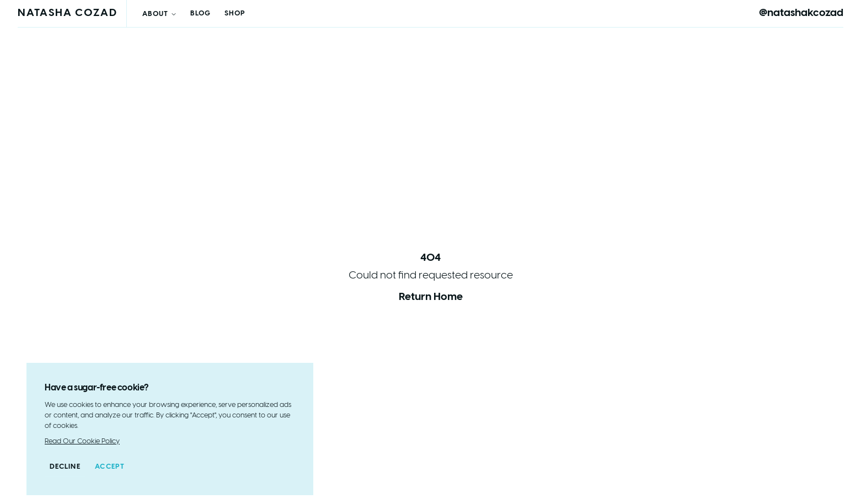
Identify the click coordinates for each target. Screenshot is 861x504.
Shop (235, 14)
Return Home (431, 297)
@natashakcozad (801, 13)
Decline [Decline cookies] (65, 467)
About (160, 14)
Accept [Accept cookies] (110, 467)
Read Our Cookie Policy (82, 441)
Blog (200, 14)
